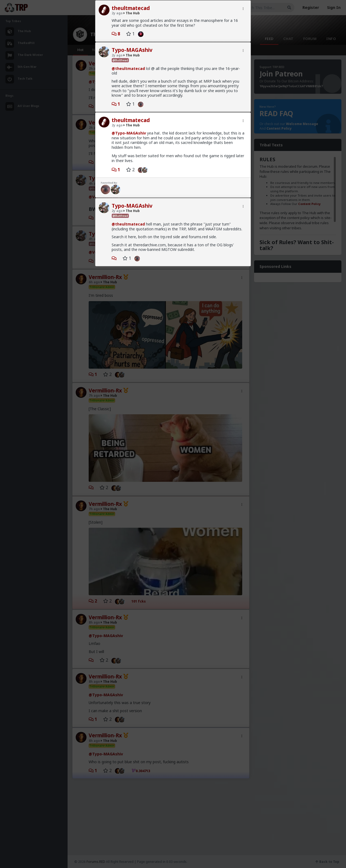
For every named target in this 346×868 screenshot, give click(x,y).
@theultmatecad (128, 68)
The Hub (132, 13)
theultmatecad (131, 8)
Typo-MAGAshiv (132, 50)
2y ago (117, 13)
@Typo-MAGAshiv (129, 133)
